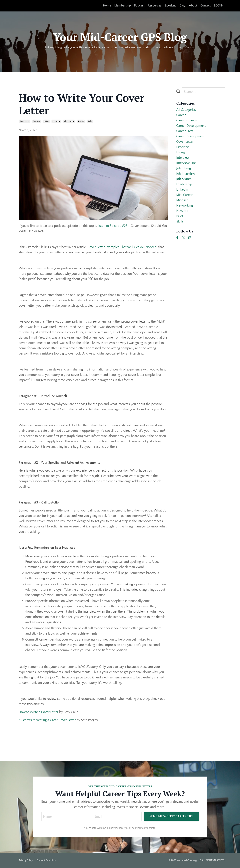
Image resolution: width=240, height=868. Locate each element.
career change (187, 120)
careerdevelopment (190, 136)
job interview (69, 121)
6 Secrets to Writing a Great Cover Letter (47, 720)
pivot (180, 216)
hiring (46, 121)
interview (56, 121)
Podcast (139, 6)
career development (191, 126)
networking (185, 206)
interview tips (186, 163)
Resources (155, 6)
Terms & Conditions (46, 860)
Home (107, 6)
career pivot (185, 131)
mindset (182, 200)
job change (184, 168)
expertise (37, 121)
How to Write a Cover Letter (38, 712)
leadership (184, 184)
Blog (183, 6)
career (181, 115)
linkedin (182, 190)
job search (184, 179)
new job (81, 121)
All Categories (186, 110)
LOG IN (219, 6)
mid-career (184, 195)
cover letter (24, 121)
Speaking (171, 6)
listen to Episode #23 (113, 226)
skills (90, 121)
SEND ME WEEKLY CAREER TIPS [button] (171, 816)
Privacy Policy (26, 860)
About (193, 6)
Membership (123, 6)
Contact (206, 6)
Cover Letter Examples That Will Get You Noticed (122, 247)
